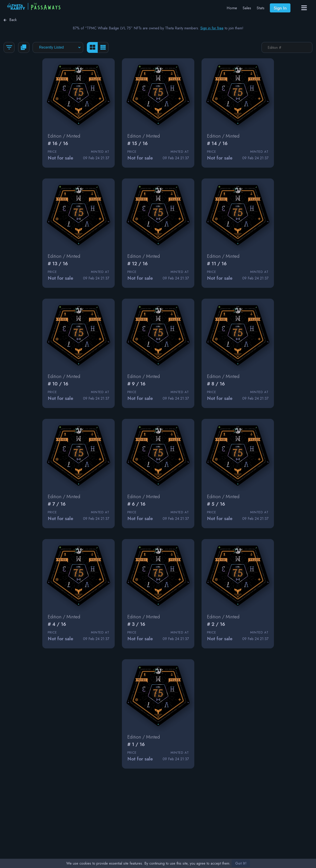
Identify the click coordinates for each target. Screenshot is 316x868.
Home (232, 8)
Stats (260, 8)
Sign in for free (212, 28)
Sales (247, 8)
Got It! (241, 863)
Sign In (280, 8)
